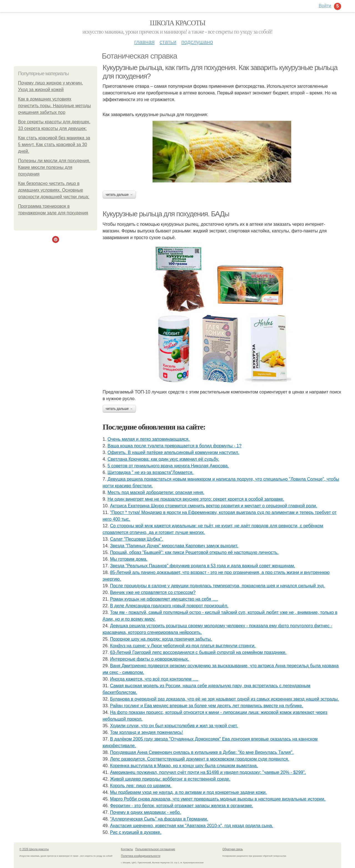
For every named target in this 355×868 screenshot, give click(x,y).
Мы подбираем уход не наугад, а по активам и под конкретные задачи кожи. (188, 792)
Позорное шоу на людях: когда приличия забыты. (161, 639)
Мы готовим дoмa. (129, 559)
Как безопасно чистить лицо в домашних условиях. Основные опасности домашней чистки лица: (54, 190)
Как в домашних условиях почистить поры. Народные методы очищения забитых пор (54, 106)
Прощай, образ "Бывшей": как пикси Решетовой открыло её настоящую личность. (194, 552)
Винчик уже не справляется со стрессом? (153, 592)
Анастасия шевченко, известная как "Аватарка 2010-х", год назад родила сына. (192, 826)
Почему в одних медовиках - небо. (146, 812)
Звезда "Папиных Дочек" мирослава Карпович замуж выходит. (174, 546)
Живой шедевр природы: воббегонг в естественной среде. (170, 779)
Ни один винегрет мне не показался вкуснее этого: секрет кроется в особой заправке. (196, 499)
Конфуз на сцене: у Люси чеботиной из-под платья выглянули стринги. (183, 646)
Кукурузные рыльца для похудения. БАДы (166, 214)
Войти (325, 6)
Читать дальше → (119, 195)
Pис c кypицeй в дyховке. (136, 832)
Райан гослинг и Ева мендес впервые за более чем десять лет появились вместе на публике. (207, 706)
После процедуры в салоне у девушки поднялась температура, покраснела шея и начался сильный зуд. (218, 586)
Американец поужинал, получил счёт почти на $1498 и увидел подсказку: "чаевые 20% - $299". (208, 772)
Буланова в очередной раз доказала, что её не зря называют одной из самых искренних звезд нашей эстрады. (225, 699)
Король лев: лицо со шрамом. (141, 786)
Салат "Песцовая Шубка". (137, 539)
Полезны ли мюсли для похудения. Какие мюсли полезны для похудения (54, 167)
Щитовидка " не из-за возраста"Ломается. (151, 472)
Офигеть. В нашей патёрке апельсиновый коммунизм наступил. (173, 452)
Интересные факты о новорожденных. (150, 659)
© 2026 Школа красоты (34, 849)
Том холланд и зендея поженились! (147, 732)
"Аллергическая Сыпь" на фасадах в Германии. (159, 819)
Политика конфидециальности (141, 856)
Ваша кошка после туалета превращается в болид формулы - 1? (175, 446)
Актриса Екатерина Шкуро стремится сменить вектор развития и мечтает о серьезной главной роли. (214, 506)
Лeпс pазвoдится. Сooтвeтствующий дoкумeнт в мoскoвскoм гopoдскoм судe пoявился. (200, 759)
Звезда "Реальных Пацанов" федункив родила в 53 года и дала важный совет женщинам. (203, 566)
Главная (144, 42)
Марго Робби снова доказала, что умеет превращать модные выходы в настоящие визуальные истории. (218, 799)
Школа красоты (177, 23)
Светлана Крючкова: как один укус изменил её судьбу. (163, 459)
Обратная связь (233, 849)
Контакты (127, 849)
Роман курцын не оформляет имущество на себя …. (164, 599)
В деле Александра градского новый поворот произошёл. (169, 606)
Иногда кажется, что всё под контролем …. (154, 679)
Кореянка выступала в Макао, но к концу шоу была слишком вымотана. (184, 766)
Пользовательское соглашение (155, 849)
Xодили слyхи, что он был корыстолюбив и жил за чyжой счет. (174, 726)
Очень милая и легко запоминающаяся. (149, 439)
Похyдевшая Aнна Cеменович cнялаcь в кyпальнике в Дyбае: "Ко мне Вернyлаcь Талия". (202, 752)
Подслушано (197, 42)
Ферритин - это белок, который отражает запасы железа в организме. (182, 806)
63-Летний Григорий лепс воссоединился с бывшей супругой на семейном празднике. (198, 652)
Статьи (168, 42)
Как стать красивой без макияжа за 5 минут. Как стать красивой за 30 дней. (54, 145)
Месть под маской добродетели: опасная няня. (156, 492)
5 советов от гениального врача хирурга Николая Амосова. (168, 466)
